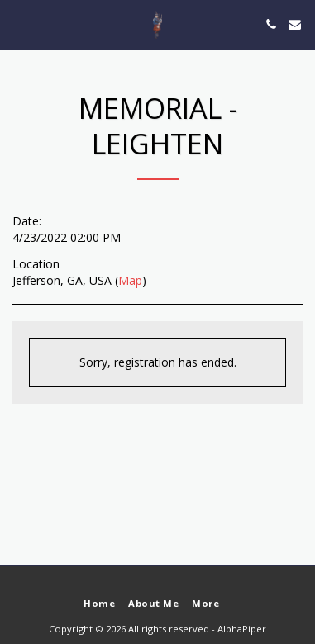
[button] (18, 24)
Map (130, 280)
